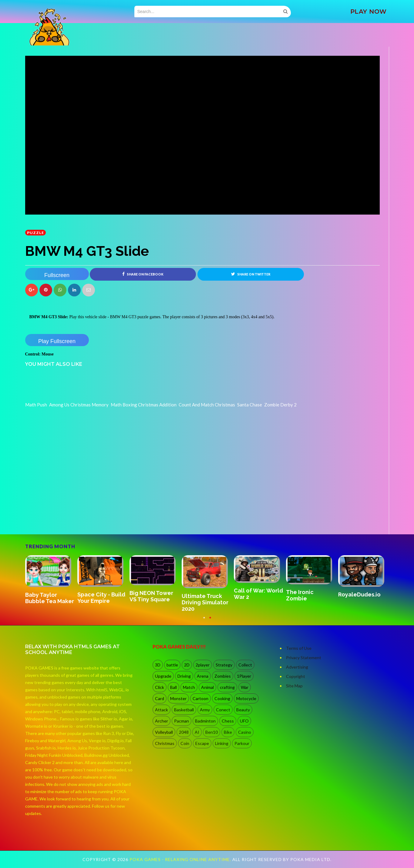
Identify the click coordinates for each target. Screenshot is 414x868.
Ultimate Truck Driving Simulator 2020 (205, 602)
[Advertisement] (71, 517)
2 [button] (210, 621)
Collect (245, 665)
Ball (173, 687)
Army (205, 710)
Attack (162, 710)
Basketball (184, 710)
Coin (185, 743)
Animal (207, 687)
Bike (228, 732)
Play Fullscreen (57, 341)
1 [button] (204, 621)
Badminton (205, 721)
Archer (162, 721)
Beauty (243, 710)
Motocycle (246, 698)
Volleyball (164, 732)
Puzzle (35, 233)
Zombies (223, 676)
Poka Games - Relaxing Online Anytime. (181, 859)
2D (187, 665)
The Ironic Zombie (300, 595)
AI (197, 732)
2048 (184, 732)
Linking (222, 743)
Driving (184, 676)
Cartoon (200, 698)
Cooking (222, 698)
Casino (245, 732)
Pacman (182, 721)
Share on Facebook (143, 274)
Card (160, 698)
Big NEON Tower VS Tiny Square (151, 596)
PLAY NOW (369, 12)
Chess (228, 721)
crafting (227, 687)
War (245, 687)
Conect (223, 710)
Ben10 (212, 732)
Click (160, 687)
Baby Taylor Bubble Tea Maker (50, 598)
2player (203, 665)
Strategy (224, 665)
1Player (244, 676)
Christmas (165, 743)
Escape (202, 743)
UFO (244, 721)
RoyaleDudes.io (359, 594)
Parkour (242, 743)
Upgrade (163, 676)
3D (158, 665)
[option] (51, 580)
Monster (178, 698)
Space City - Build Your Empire (101, 598)
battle (172, 665)
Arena (203, 676)
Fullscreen (57, 275)
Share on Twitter (251, 274)
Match (189, 687)
